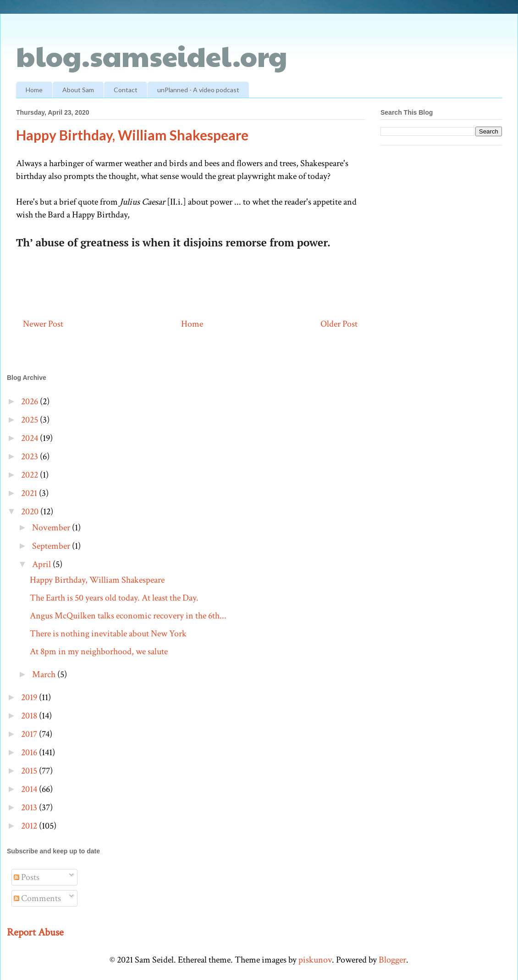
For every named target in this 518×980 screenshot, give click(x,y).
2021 (30, 493)
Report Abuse (35, 932)
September (52, 546)
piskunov (315, 960)
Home (34, 90)
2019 (30, 697)
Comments (37, 898)
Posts (27, 877)
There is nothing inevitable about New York (108, 634)
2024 (30, 438)
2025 (30, 420)
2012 (30, 826)
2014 (30, 789)
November (52, 528)
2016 (30, 752)
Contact (126, 90)
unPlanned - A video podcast (198, 90)
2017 (30, 734)
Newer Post (43, 324)
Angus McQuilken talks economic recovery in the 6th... (128, 616)
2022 (30, 475)
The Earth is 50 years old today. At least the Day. (114, 598)
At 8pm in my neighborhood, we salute (99, 651)
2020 (31, 512)
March (45, 674)
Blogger (392, 960)
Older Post (339, 324)
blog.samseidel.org (152, 56)
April (42, 564)
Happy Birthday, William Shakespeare (97, 580)
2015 (30, 771)
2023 (30, 457)
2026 (30, 401)
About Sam (78, 90)
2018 (30, 716)
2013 (30, 807)
